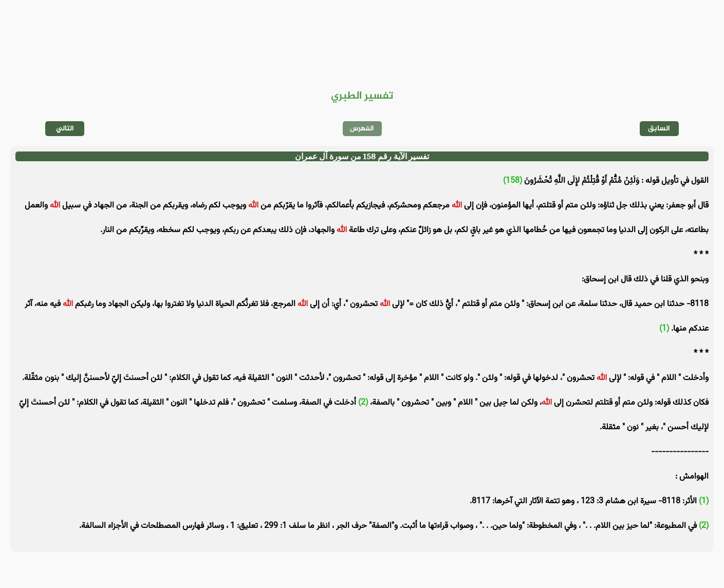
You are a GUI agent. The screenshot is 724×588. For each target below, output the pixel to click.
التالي (65, 129)
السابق (659, 129)
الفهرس (362, 129)
